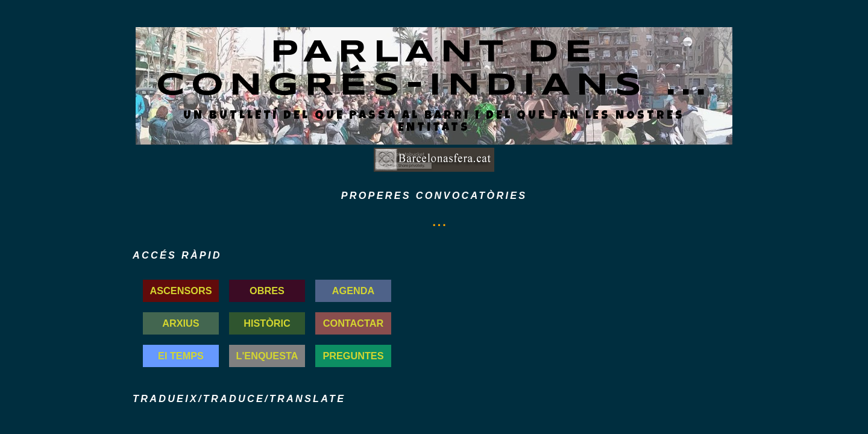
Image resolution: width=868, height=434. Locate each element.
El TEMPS (181, 356)
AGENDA (353, 291)
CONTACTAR (354, 323)
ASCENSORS (181, 291)
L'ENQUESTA (267, 356)
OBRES (267, 291)
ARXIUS (181, 323)
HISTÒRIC (267, 323)
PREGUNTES (353, 356)
